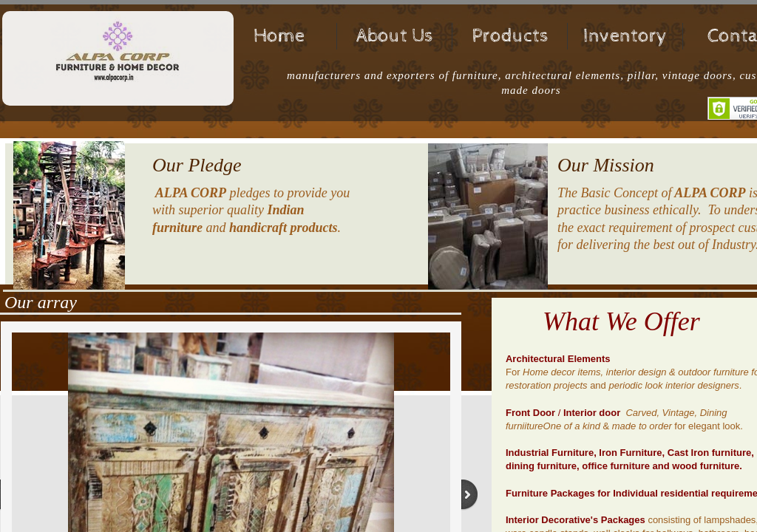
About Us (395, 36)
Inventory (625, 36)
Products (510, 36)
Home (279, 36)
